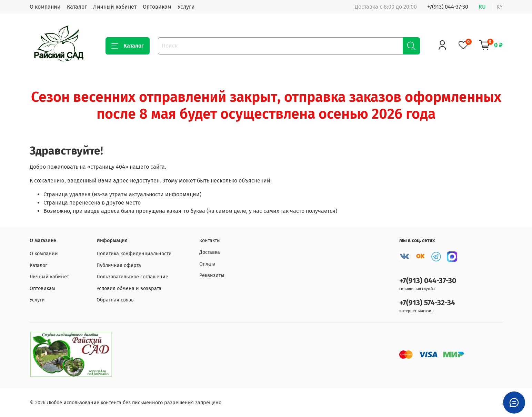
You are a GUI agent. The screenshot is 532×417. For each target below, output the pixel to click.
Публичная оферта (119, 265)
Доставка (210, 252)
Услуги (186, 7)
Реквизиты (212, 275)
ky (500, 7)
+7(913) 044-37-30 (448, 7)
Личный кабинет (115, 7)
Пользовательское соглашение (132, 277)
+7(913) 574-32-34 (427, 303)
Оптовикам (157, 7)
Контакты (210, 241)
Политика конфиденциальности (134, 254)
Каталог (77, 7)
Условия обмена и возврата (129, 289)
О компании (45, 7)
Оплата (207, 264)
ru (482, 7)
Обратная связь (115, 300)
